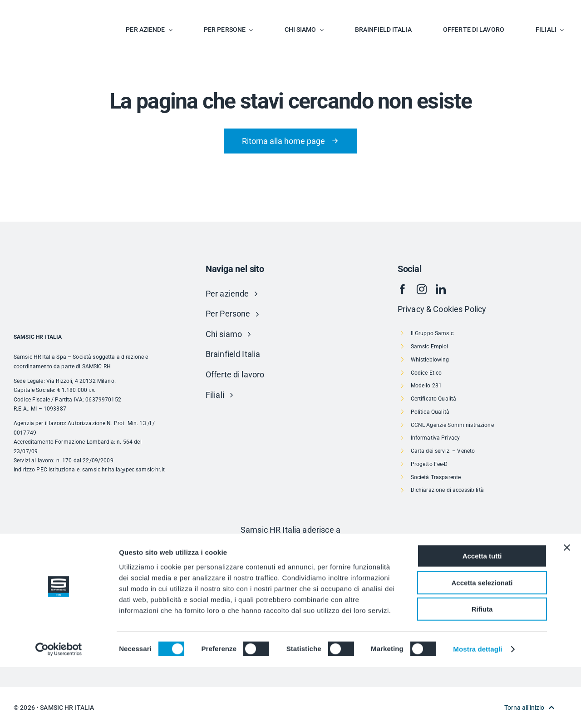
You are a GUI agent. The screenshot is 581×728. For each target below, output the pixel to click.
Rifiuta (482, 670)
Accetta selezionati (482, 644)
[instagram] (422, 289)
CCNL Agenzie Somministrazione (452, 425)
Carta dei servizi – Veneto (443, 451)
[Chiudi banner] (567, 609)
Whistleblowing (430, 360)
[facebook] (403, 289)
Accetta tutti (482, 617)
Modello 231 (426, 386)
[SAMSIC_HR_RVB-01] (39, 9)
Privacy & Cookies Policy (442, 309)
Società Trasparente (436, 477)
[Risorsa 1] (290, 549)
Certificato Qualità (434, 399)
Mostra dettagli (478, 710)
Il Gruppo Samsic (432, 333)
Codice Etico (426, 373)
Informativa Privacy (436, 438)
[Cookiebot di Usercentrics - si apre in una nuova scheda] (59, 710)
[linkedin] (441, 289)
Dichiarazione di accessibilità (447, 490)
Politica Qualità (430, 412)
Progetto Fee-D (429, 464)
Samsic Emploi (430, 347)
